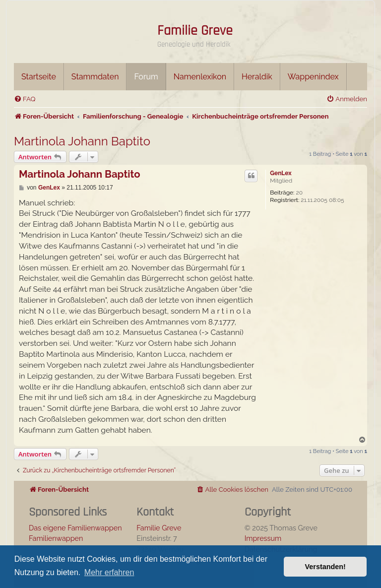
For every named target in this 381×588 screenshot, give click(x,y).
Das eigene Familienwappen (75, 528)
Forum (146, 77)
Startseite (39, 77)
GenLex (281, 173)
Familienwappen (56, 538)
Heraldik (257, 77)
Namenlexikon (200, 77)
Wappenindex (313, 77)
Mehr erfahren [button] (109, 572)
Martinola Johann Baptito (82, 141)
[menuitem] (25, 99)
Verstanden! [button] (325, 567)
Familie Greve (195, 31)
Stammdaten (95, 77)
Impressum (263, 538)
